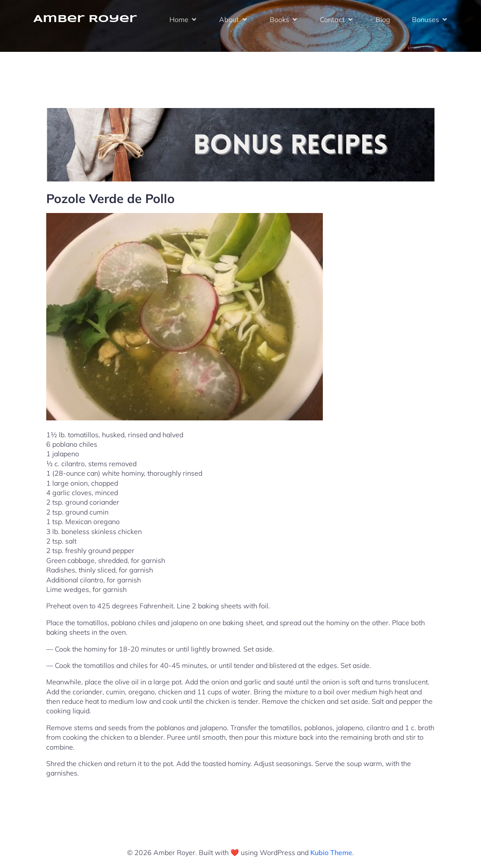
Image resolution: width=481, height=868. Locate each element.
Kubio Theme (331, 852)
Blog (383, 19)
